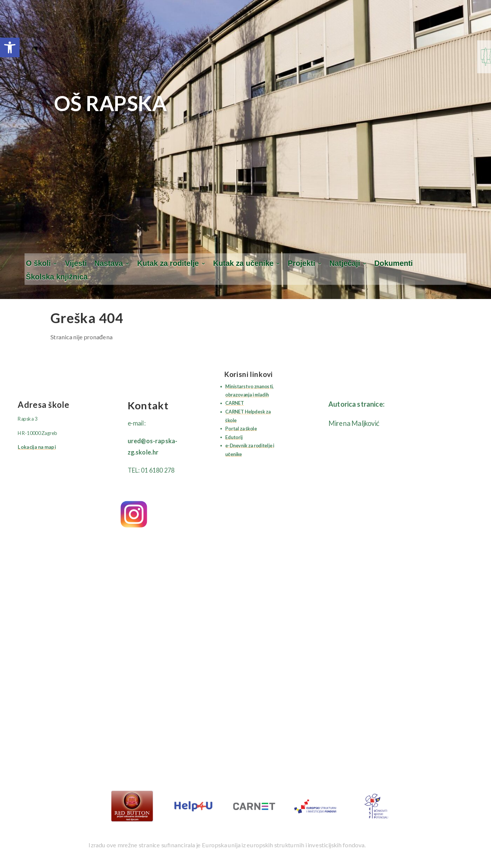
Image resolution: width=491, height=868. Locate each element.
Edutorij (234, 437)
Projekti (301, 263)
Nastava (108, 263)
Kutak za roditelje (168, 263)
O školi (38, 263)
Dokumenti (393, 263)
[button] (10, 47)
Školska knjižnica (57, 277)
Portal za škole (241, 428)
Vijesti (76, 263)
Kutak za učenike (243, 263)
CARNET (234, 403)
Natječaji (345, 263)
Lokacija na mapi (37, 447)
